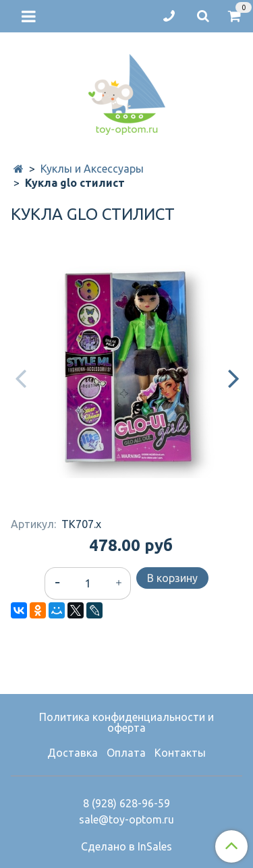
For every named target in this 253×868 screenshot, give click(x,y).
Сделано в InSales (126, 846)
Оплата (126, 753)
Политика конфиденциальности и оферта (126, 722)
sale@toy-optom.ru (126, 819)
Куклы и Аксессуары (92, 169)
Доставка (73, 753)
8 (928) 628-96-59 (126, 803)
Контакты (180, 753)
